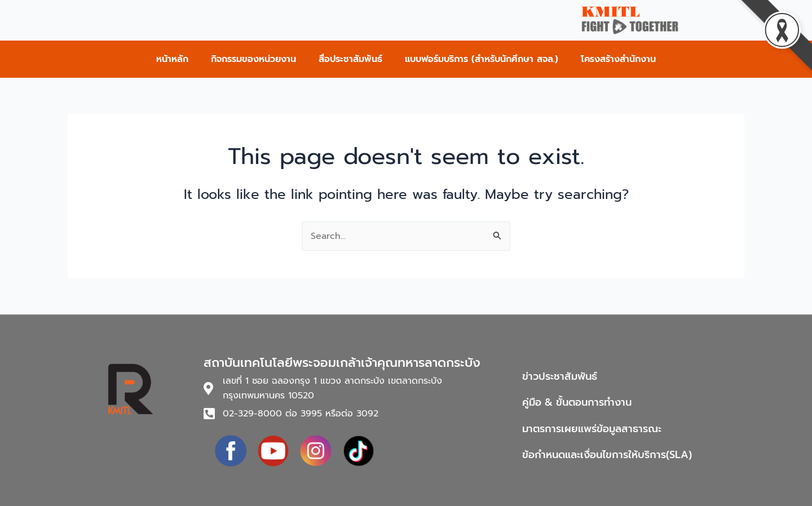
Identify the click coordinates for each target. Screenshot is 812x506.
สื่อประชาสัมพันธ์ (350, 59)
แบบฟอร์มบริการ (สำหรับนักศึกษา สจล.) (482, 59)
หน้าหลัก (172, 59)
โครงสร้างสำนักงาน (618, 59)
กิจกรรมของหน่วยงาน (253, 59)
